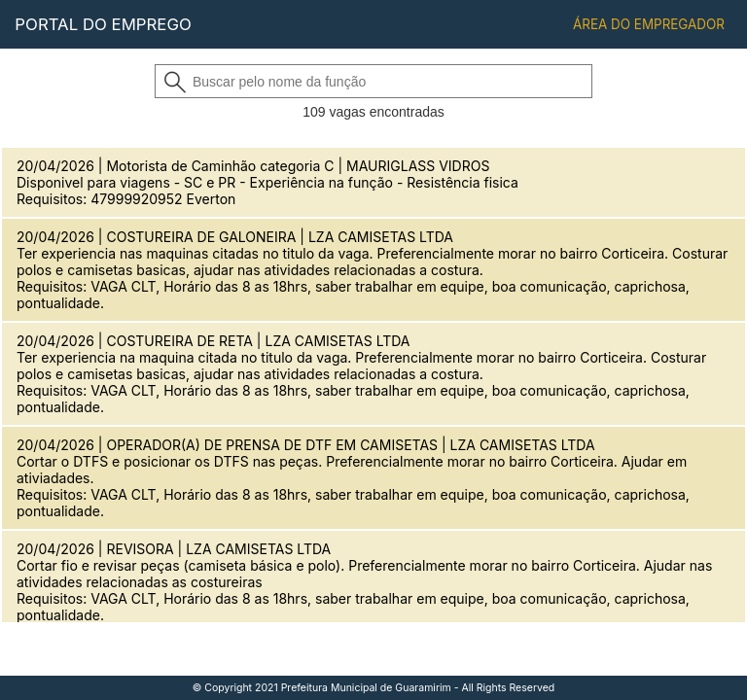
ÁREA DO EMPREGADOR (649, 24)
